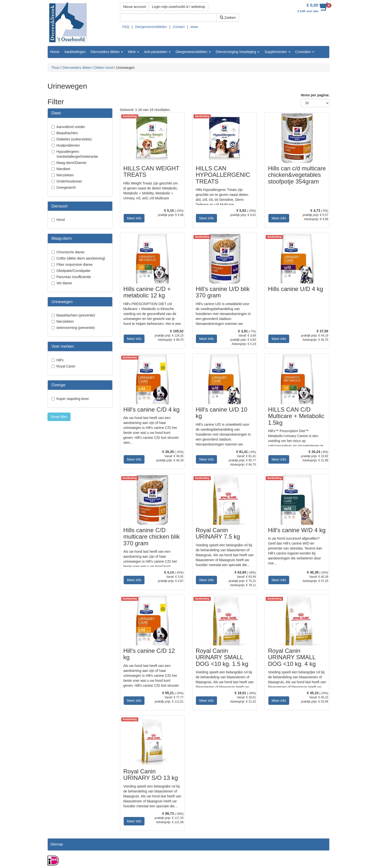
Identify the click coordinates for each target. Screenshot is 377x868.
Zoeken (228, 18)
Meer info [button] (134, 218)
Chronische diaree (71, 252)
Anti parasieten (157, 52)
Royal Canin (66, 366)
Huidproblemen (68, 145)
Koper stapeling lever (73, 399)
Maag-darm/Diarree (71, 163)
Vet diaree (64, 283)
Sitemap (57, 844)
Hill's (60, 360)
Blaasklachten (67, 133)
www (194, 27)
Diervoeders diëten (107, 52)
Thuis (55, 68)
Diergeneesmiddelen (151, 27)
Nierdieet (63, 169)
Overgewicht (66, 187)
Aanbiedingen (75, 52)
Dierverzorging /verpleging (238, 52)
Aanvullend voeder (71, 127)
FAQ (126, 27)
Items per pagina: (315, 95)
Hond (60, 220)
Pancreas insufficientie (74, 277)
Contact (179, 27)
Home (55, 52)
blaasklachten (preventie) (76, 315)
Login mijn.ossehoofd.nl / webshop (178, 7)
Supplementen (277, 52)
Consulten (305, 52)
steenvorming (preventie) (76, 328)
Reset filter (59, 417)
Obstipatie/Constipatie (73, 271)
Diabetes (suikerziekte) (74, 139)
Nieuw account (135, 7)
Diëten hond (104, 68)
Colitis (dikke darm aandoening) (81, 258)
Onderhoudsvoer (69, 181)
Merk (133, 52)
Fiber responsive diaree (74, 264)
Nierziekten (65, 175)
